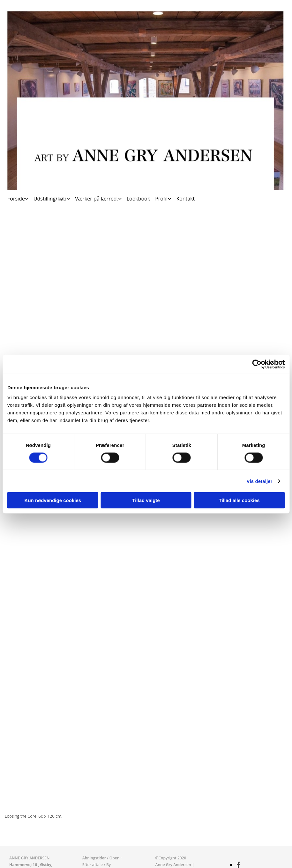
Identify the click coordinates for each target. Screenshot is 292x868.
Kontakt (185, 199)
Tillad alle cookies (239, 500)
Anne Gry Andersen (174, 865)
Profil (161, 199)
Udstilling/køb (50, 199)
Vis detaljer (260, 481)
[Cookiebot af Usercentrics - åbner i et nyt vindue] (257, 364)
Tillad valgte (146, 500)
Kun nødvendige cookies (53, 500)
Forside (16, 199)
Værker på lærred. (97, 199)
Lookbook (138, 199)
